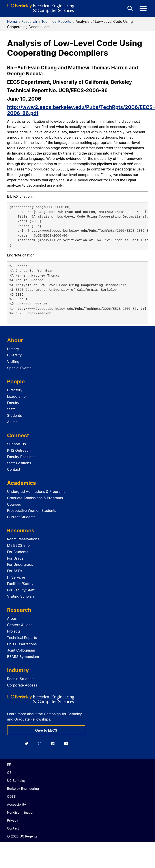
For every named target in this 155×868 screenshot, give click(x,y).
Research (29, 21)
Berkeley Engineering (23, 788)
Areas (12, 618)
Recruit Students (21, 679)
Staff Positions (19, 463)
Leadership (16, 396)
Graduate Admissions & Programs (35, 498)
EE (9, 764)
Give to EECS (46, 730)
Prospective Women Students (32, 510)
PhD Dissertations (22, 644)
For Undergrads (20, 564)
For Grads (15, 558)
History (13, 349)
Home (12, 21)
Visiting (13, 361)
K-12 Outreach (19, 450)
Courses (14, 504)
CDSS (11, 796)
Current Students (21, 517)
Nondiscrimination (21, 812)
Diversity (14, 355)
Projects (14, 631)
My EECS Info (18, 545)
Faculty (13, 403)
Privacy (13, 820)
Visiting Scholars (21, 596)
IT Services (16, 577)
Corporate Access (22, 685)
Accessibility (17, 804)
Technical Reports (56, 21)
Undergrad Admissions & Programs (36, 491)
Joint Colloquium (21, 650)
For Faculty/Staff (21, 590)
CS (9, 772)
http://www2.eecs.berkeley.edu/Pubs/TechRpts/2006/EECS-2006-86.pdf (81, 110)
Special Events (19, 368)
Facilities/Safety (20, 583)
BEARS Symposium (23, 657)
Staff (11, 409)
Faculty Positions (21, 457)
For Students (18, 552)
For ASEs (15, 571)
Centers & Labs (20, 625)
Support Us (16, 444)
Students (14, 415)
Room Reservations (23, 539)
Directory (15, 390)
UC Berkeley (16, 780)
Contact (14, 469)
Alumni (13, 422)
